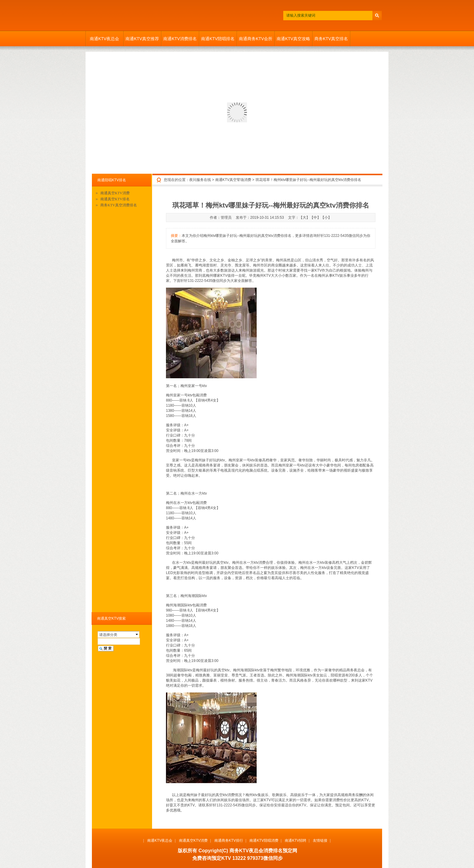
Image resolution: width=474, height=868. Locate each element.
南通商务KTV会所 (256, 39)
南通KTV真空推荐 (142, 39)
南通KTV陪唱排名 (218, 39)
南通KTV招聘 (295, 841)
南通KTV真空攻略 (293, 39)
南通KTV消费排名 (180, 39)
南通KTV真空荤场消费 (233, 180)
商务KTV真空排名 (331, 39)
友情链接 (320, 841)
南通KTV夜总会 (104, 39)
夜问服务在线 (200, 180)
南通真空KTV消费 (115, 193)
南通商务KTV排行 (229, 841)
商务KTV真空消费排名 (119, 205)
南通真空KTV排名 (115, 199)
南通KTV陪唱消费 (264, 841)
